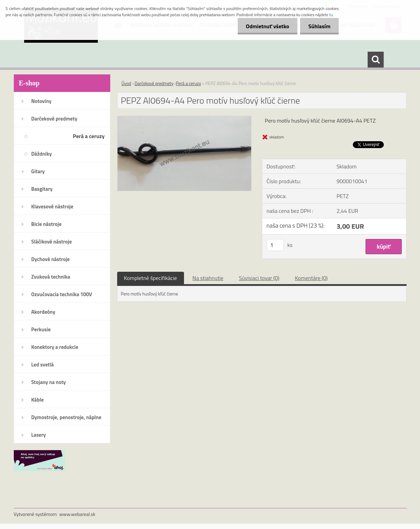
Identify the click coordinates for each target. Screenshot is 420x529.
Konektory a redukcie (55, 347)
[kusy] (275, 245)
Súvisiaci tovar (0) (259, 278)
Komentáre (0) (311, 278)
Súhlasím (319, 26)
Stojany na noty (49, 382)
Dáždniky (42, 154)
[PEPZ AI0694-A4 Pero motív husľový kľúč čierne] (185, 119)
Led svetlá (43, 365)
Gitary (38, 171)
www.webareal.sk (77, 514)
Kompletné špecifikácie (151, 278)
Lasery (39, 435)
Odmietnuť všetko (266, 26)
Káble (38, 400)
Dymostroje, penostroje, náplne (66, 417)
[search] (376, 60)
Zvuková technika (51, 277)
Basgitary (42, 189)
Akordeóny (43, 312)
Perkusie (41, 329)
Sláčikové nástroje (52, 242)
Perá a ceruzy (89, 136)
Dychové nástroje (51, 259)
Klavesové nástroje (52, 206)
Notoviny (42, 101)
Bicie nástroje (47, 224)
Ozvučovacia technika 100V (62, 294)
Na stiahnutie (208, 278)
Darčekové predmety (54, 119)
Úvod (126, 83)
